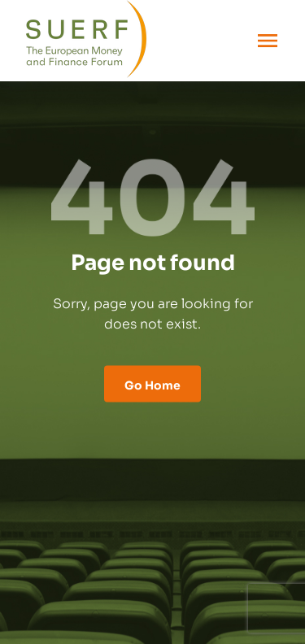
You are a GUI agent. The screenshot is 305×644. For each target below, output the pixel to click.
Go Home (152, 383)
